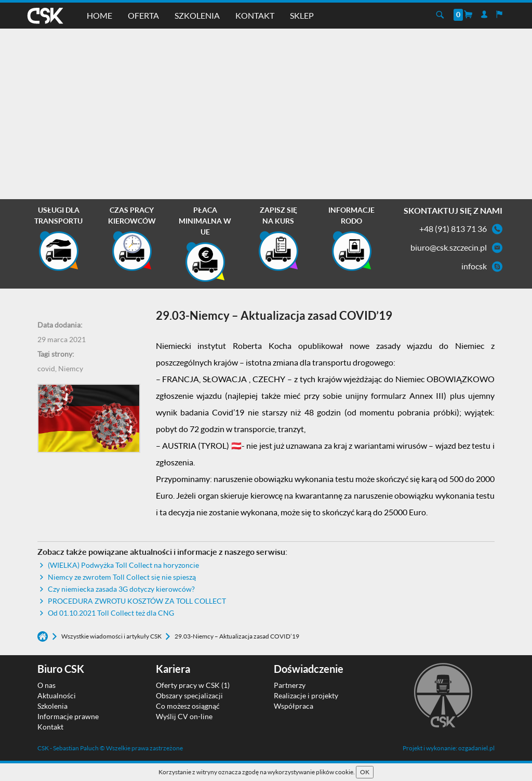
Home (99, 15)
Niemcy (71, 368)
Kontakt (255, 15)
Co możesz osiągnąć (188, 706)
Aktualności (57, 695)
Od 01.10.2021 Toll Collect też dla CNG (111, 613)
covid (46, 368)
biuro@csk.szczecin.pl (449, 247)
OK (365, 772)
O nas (46, 685)
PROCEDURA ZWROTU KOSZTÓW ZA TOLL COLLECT (137, 601)
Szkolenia (197, 15)
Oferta (143, 15)
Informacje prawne (68, 716)
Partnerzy (290, 685)
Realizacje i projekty (306, 695)
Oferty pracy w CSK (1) (193, 685)
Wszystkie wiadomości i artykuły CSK (112, 636)
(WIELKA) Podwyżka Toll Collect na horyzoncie (123, 565)
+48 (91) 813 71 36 (453, 229)
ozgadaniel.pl (476, 748)
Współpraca (294, 706)
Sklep (302, 15)
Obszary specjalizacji (189, 695)
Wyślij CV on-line (184, 716)
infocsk (474, 266)
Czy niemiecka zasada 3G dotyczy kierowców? (121, 589)
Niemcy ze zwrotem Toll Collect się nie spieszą (122, 577)
